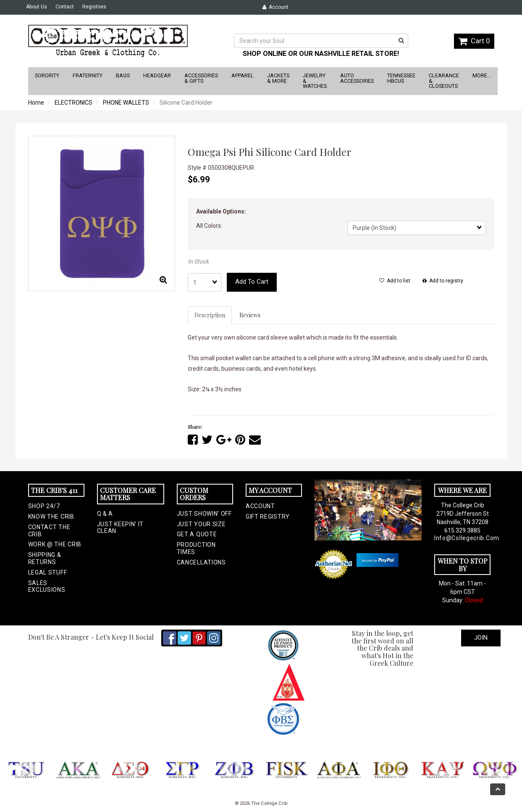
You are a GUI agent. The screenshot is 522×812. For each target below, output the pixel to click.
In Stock (198, 261)
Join (481, 638)
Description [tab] (210, 315)
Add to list (395, 281)
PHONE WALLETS (126, 103)
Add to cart (252, 282)
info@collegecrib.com (462, 538)
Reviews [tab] (250, 315)
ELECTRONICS (73, 103)
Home (36, 103)
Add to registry (443, 281)
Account (275, 7)
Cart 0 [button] (474, 41)
